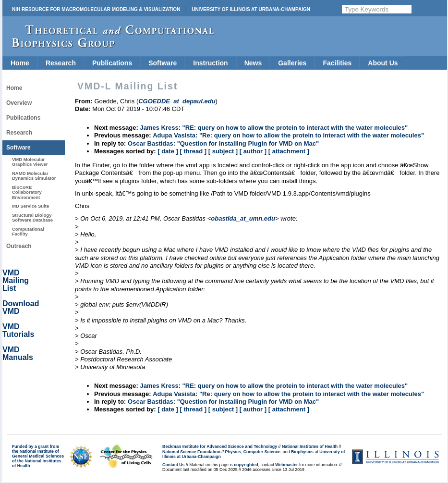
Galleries (292, 63)
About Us (383, 63)
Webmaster (286, 465)
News (253, 63)
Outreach (19, 246)
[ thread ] (193, 151)
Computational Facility (28, 231)
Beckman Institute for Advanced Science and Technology (220, 446)
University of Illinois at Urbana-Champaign (251, 9)
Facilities (337, 63)
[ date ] (168, 151)
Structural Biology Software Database (32, 217)
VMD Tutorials (18, 330)
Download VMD (21, 307)
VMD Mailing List (16, 280)
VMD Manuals (18, 353)
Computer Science (262, 452)
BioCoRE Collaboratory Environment (27, 192)
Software (163, 63)
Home (20, 63)
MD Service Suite (30, 206)
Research (61, 63)
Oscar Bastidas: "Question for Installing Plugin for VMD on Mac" (223, 143)
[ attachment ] (289, 151)
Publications (112, 63)
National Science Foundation (191, 452)
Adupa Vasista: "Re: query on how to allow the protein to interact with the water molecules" (288, 135)
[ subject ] (223, 151)
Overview (19, 103)
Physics (233, 452)
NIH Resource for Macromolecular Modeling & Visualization (96, 9)
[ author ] (253, 151)
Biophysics (302, 452)
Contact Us (173, 465)
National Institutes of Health (310, 446)
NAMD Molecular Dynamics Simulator (34, 176)
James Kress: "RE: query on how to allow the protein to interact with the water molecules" (274, 128)
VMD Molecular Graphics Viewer (30, 162)
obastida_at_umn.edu (243, 218)
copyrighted (246, 465)
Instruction (210, 63)
